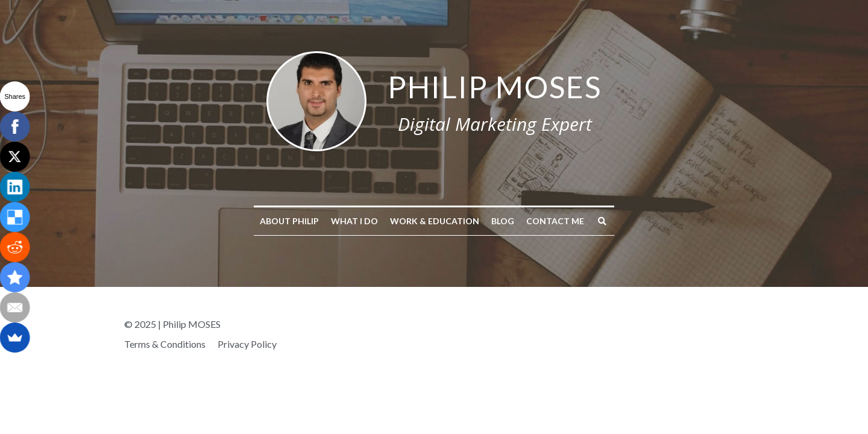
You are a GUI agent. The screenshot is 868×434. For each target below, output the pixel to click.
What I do (354, 221)
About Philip (289, 221)
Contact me (555, 221)
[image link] (316, 100)
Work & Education (435, 221)
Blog (503, 221)
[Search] (602, 221)
